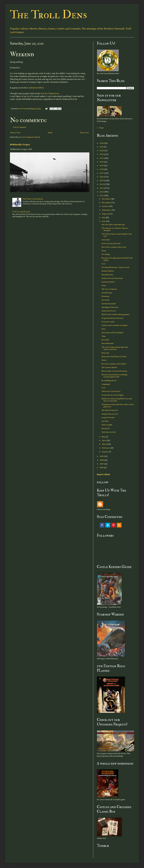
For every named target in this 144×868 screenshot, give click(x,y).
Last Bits (105, 421)
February (106, 448)
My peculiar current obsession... (115, 371)
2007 (102, 464)
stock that (106, 240)
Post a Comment (20, 127)
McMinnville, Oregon (20, 145)
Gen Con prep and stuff (111, 243)
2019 (102, 166)
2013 (102, 188)
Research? (106, 428)
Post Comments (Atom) (31, 137)
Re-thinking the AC (109, 381)
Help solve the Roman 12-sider (114, 357)
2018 (102, 169)
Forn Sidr (105, 340)
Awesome (106, 300)
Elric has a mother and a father (114, 364)
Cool (103, 264)
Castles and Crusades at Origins (115, 325)
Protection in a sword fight (112, 395)
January (105, 452)
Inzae (104, 251)
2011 (102, 196)
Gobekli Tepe (107, 293)
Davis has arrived (109, 432)
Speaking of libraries (110, 307)
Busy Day (105, 353)
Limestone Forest (109, 311)
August (105, 214)
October (106, 206)
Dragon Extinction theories (113, 318)
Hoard (104, 360)
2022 (102, 154)
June (104, 221)
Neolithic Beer (108, 275)
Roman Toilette (108, 271)
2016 (102, 177)
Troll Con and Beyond (21, 212)
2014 (102, 184)
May (104, 437)
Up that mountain (109, 304)
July (104, 218)
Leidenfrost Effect (36, 88)
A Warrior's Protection (111, 391)
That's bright (107, 425)
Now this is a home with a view (114, 247)
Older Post (84, 133)
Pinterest (113, 525)
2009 (102, 456)
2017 (102, 173)
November (107, 203)
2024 (102, 151)
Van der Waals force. (50, 94)
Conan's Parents (108, 418)
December (106, 199)
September (107, 210)
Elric (104, 329)
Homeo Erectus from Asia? (112, 278)
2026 (102, 143)
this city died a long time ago (113, 225)
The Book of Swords (110, 410)
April (104, 441)
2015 (102, 181)
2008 (102, 460)
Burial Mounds (108, 343)
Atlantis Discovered (110, 414)
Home (50, 133)
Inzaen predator (108, 282)
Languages (106, 384)
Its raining (106, 254)
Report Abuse (103, 474)
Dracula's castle (108, 322)
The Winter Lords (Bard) (33, 199)
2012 (102, 192)
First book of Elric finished (112, 333)
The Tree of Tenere (109, 289)
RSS (119, 525)
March (105, 444)
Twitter (108, 525)
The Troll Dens (48, 15)
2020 (102, 162)
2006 (102, 468)
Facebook (102, 525)
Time (104, 336)
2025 (102, 147)
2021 (102, 158)
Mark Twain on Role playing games (116, 314)
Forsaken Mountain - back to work (115, 267)
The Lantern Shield (109, 367)
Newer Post (15, 133)
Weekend (105, 296)
